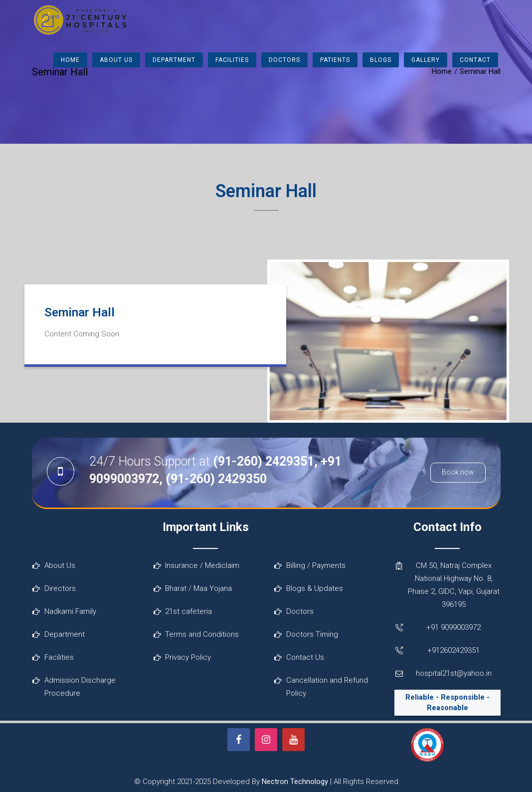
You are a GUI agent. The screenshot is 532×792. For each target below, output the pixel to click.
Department (174, 60)
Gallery (426, 60)
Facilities (232, 60)
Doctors (284, 60)
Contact (475, 60)
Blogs (381, 60)
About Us (116, 60)
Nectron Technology (295, 782)
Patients (335, 60)
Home (70, 60)
